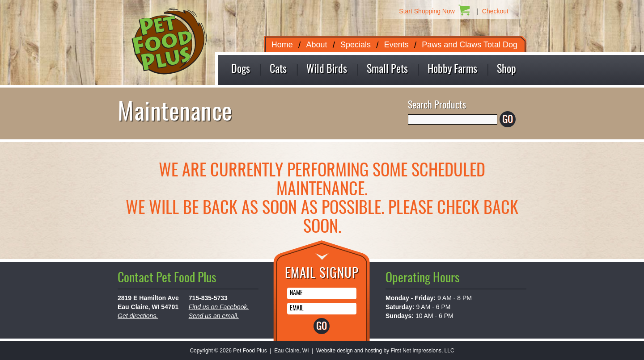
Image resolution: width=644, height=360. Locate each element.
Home (282, 45)
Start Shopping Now (427, 11)
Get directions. (138, 316)
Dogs (241, 70)
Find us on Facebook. (219, 307)
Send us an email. (214, 316)
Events (396, 45)
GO (508, 120)
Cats (278, 70)
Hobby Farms (452, 70)
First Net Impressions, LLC (423, 351)
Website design (335, 351)
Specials (356, 45)
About (316, 45)
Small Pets (387, 70)
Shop (506, 70)
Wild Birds (327, 70)
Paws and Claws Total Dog (470, 45)
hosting (373, 351)
